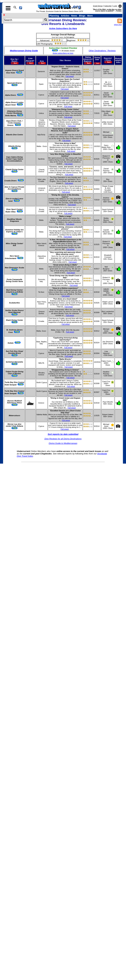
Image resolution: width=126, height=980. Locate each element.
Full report (70, 76)
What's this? (118, 25)
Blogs (82, 16)
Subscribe (108, 6)
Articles (65, 16)
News (74, 16)
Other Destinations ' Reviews (102, 51)
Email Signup (98, 6)
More (90, 16)
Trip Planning (52, 16)
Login (115, 6)
